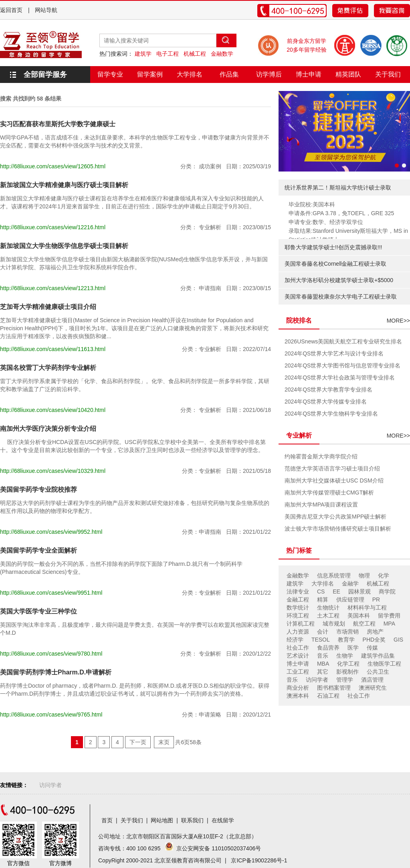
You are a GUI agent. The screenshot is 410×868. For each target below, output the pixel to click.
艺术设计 (298, 656)
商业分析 (298, 688)
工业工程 (298, 672)
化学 (384, 575)
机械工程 (195, 54)
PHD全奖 (374, 640)
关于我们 (388, 74)
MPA (389, 624)
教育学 (346, 640)
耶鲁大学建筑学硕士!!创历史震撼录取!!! (333, 247)
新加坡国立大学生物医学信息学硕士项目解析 (64, 246)
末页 (164, 742)
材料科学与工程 (367, 608)
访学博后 (269, 74)
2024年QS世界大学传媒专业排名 (326, 402)
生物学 (345, 656)
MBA (323, 664)
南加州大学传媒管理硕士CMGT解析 (329, 493)
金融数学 (222, 54)
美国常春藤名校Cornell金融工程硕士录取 (335, 264)
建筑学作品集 (378, 656)
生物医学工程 (384, 664)
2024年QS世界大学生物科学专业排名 (331, 414)
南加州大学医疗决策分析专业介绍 (48, 429)
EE (336, 591)
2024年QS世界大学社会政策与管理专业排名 (340, 377)
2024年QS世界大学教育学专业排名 (328, 390)
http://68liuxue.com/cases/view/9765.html (51, 715)
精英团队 (348, 74)
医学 (353, 648)
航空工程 (364, 624)
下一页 (138, 742)
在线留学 (223, 820)
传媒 (372, 648)
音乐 (323, 656)
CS (321, 591)
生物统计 (328, 608)
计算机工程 (301, 624)
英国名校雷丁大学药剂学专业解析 (48, 368)
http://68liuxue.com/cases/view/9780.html (51, 654)
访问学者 (317, 680)
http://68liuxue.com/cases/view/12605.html (53, 166)
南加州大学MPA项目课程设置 (321, 505)
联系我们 (192, 820)
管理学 (345, 680)
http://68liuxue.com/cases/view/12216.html (53, 227)
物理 (364, 575)
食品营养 (328, 648)
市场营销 (347, 632)
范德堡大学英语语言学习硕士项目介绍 (332, 468)
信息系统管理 (334, 575)
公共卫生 (378, 672)
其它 (323, 672)
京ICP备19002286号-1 (259, 860)
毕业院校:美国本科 (312, 204)
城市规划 (334, 624)
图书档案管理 (334, 688)
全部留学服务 (45, 75)
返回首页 (11, 10)
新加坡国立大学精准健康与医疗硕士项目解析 (64, 185)
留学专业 (110, 74)
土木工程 (328, 616)
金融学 (350, 583)
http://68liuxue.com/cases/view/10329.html (53, 471)
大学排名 (190, 74)
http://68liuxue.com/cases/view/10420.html (53, 410)
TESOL (321, 640)
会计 (323, 632)
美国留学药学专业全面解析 (38, 550)
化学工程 (348, 664)
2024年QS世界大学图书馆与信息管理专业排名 (342, 365)
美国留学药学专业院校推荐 (38, 490)
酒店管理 (372, 680)
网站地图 (162, 820)
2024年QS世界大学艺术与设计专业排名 (334, 353)
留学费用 (389, 616)
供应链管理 (350, 600)
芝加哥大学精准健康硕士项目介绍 (48, 307)
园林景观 (360, 591)
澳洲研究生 (373, 688)
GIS (398, 640)
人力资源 (298, 632)
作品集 (229, 74)
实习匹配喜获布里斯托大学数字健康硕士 (58, 124)
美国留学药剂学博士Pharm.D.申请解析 (56, 672)
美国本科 (359, 616)
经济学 (295, 640)
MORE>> (398, 321)
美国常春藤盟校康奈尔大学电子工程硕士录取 (341, 297)
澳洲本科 (298, 696)
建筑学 (143, 54)
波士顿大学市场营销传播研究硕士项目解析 (338, 529)
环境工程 (298, 616)
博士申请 (309, 74)
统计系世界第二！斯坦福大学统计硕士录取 (338, 188)
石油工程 (328, 696)
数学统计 (298, 608)
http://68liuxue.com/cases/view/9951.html (51, 593)
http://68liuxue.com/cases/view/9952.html (51, 532)
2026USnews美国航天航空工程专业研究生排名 (343, 341)
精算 (323, 600)
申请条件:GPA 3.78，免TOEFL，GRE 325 (341, 213)
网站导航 (46, 10)
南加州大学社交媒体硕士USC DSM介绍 (334, 480)
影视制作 (347, 672)
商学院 (387, 591)
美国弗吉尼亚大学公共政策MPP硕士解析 (335, 517)
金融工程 (298, 600)
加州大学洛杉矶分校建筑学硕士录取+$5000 (339, 280)
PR (376, 600)
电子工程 (168, 54)
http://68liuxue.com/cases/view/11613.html (53, 349)
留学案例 (150, 74)
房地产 (375, 632)
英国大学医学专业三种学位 (38, 611)
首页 (107, 820)
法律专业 (298, 591)
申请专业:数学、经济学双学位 (326, 222)
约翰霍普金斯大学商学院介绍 (321, 456)
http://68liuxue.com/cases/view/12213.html (53, 288)
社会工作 (298, 648)
